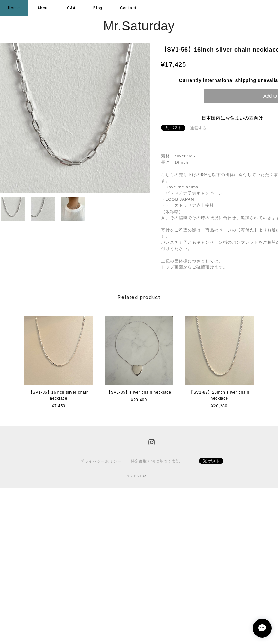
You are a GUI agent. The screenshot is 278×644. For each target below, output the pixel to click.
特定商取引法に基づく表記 (155, 461)
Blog (98, 8)
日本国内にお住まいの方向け (232, 118)
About (43, 8)
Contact (128, 8)
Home (14, 8)
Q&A (71, 8)
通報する (198, 128)
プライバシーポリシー (101, 461)
